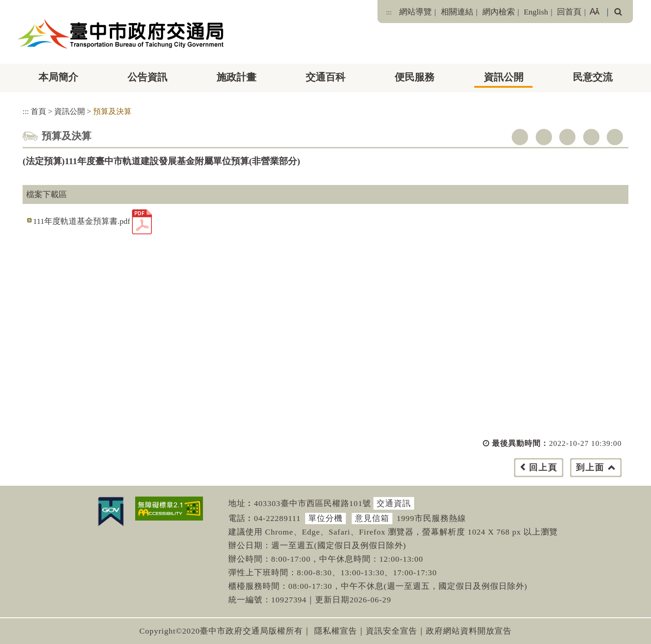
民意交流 (593, 77)
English (536, 12)
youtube (567, 137)
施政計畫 (236, 77)
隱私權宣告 (336, 631)
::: (389, 12)
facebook (520, 137)
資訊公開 (504, 77)
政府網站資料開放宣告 (469, 631)
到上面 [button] (590, 467)
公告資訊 (147, 77)
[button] (346, 476)
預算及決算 (112, 111)
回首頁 (569, 12)
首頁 (38, 111)
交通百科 (325, 77)
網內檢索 (499, 12)
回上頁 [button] (543, 467)
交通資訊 (394, 503)
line (591, 137)
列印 (615, 137)
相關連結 (457, 12)
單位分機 (325, 518)
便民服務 (415, 77)
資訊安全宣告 (392, 631)
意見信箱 (372, 518)
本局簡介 (58, 77)
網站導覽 (415, 12)
